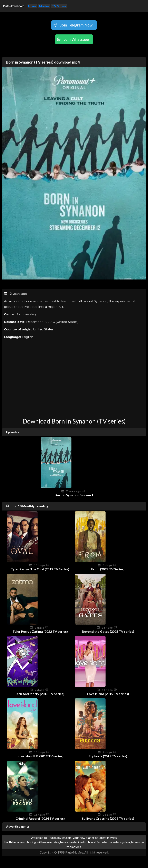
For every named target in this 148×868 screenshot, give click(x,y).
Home (32, 6)
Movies (44, 6)
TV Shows (59, 6)
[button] (142, 6)
